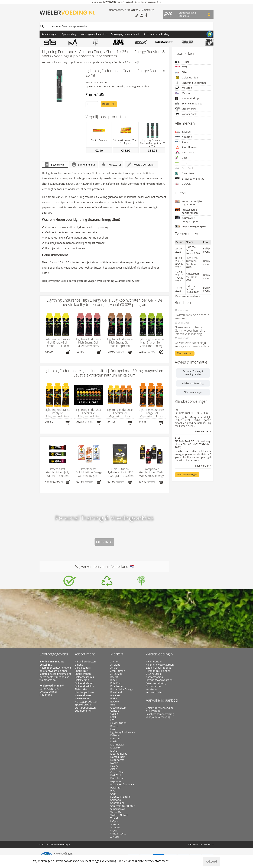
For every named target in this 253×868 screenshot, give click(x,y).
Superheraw (186, 109)
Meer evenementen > (187, 296)
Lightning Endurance (191, 83)
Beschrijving (55, 165)
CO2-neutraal (154, 674)
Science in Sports (188, 104)
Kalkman (115, 735)
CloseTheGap (118, 708)
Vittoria (115, 824)
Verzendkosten (155, 692)
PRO (113, 791)
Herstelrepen (83, 698)
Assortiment (85, 654)
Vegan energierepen (190, 226)
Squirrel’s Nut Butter (122, 806)
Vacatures (152, 689)
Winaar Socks (186, 114)
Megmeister (117, 745)
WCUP (114, 831)
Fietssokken (82, 689)
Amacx (182, 142)
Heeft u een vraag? (141, 165)
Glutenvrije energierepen (186, 220)
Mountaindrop (187, 99)
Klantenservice (117, 10)
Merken (117, 654)
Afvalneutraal (154, 662)
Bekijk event (207, 250)
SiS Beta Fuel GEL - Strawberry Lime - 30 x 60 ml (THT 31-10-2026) (193, 444)
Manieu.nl (209, 844)
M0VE (114, 751)
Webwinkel (48, 62)
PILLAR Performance (122, 784)
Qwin (113, 794)
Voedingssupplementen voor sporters (80, 62)
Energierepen (83, 674)
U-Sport (115, 821)
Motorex (115, 748)
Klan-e (114, 726)
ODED (114, 769)
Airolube (183, 137)
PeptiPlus (116, 781)
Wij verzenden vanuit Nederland (104, 566)
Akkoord (211, 862)
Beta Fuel (184, 168)
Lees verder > (203, 432)
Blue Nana (184, 174)
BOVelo (115, 702)
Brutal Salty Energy (189, 179)
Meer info (104, 542)
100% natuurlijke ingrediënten (188, 203)
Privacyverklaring (156, 683)
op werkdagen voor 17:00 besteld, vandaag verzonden (117, 86)
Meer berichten (185, 353)
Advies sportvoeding (193, 383)
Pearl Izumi (117, 778)
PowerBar (116, 788)
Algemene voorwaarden (160, 665)
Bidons (79, 665)
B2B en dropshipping (158, 668)
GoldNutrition (186, 78)
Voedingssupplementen (94, 34)
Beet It (182, 158)
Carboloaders (83, 668)
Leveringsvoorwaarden (159, 680)
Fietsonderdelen (84, 686)
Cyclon (114, 714)
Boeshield (116, 692)
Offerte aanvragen (193, 392)
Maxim (182, 93)
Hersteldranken (84, 695)
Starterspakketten (85, 708)
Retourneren (153, 686)
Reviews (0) (111, 165)
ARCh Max (184, 153)
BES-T (182, 163)
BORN (182, 62)
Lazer (113, 729)
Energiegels (82, 671)
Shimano (116, 800)
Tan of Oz (116, 812)
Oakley (114, 766)
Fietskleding (82, 680)
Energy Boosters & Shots (119, 62)
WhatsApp (50, 680)
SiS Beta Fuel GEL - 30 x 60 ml (192, 413)
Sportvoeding (69, 34)
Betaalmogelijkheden (158, 671)
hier (50, 668)
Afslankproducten (85, 662)
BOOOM (183, 184)
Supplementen (84, 711)
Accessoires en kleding (156, 34)
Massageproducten (86, 702)
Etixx (181, 72)
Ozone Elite (117, 772)
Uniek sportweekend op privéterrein (160, 709)
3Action (183, 132)
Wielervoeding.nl (160, 654)
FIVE (113, 720)
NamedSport (118, 757)
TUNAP (114, 818)
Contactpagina (154, 677)
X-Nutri (115, 837)
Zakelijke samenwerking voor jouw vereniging (160, 716)
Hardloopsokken (84, 692)
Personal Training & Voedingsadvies (193, 373)
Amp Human (186, 147)
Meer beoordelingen (187, 475)
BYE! (181, 67)
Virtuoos (115, 827)
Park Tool (116, 775)
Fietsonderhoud (84, 683)
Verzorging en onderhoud (125, 34)
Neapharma (117, 760)
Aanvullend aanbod (162, 700)
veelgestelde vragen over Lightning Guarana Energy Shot (106, 281)
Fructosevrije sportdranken (186, 211)
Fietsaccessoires (84, 677)
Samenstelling (83, 165)
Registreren (148, 10)
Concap (115, 711)
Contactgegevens (54, 654)
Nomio (114, 763)
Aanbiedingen (49, 34)
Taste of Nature (119, 815)
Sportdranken (83, 705)
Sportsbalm (117, 803)
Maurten (183, 88)
